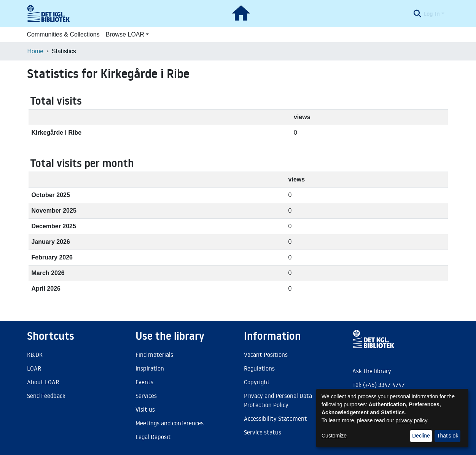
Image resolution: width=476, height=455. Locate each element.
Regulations (259, 368)
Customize (334, 436)
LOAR (34, 368)
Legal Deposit (153, 437)
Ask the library (372, 371)
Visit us (145, 409)
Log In (432, 14)
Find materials (154, 355)
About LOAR (43, 382)
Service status (263, 432)
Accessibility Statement (275, 418)
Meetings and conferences (170, 423)
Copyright (257, 382)
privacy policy (412, 420)
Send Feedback (46, 396)
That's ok (447, 436)
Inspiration (150, 368)
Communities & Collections (63, 34)
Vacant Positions (266, 355)
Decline (421, 436)
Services (146, 396)
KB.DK (35, 355)
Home (36, 51)
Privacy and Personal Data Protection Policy (278, 400)
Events (144, 382)
